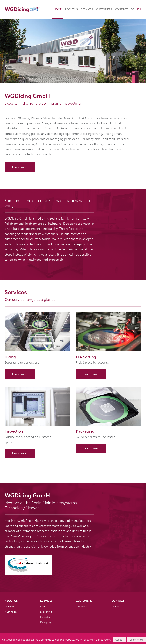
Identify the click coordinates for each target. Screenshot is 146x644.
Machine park (11, 612)
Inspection (46, 617)
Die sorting (46, 612)
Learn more (136, 640)
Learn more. (20, 167)
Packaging (46, 622)
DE (133, 9)
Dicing (44, 607)
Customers (104, 9)
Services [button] (87, 9)
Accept (119, 640)
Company (10, 607)
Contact (121, 9)
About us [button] (71, 9)
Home (58, 9)
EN (139, 9)
